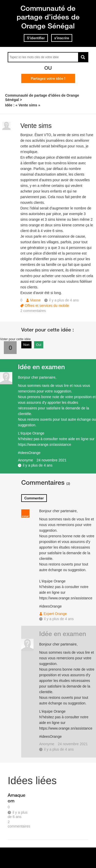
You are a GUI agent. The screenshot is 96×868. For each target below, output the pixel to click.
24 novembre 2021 (52, 460)
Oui (39, 345)
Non (26, 345)
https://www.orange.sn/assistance (45, 445)
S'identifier (36, 38)
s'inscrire (62, 38)
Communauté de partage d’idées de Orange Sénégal (48, 17)
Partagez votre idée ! (48, 78)
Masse (35, 300)
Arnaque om (17, 798)
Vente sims (36, 126)
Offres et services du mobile (47, 306)
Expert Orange (55, 614)
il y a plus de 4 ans (38, 465)
